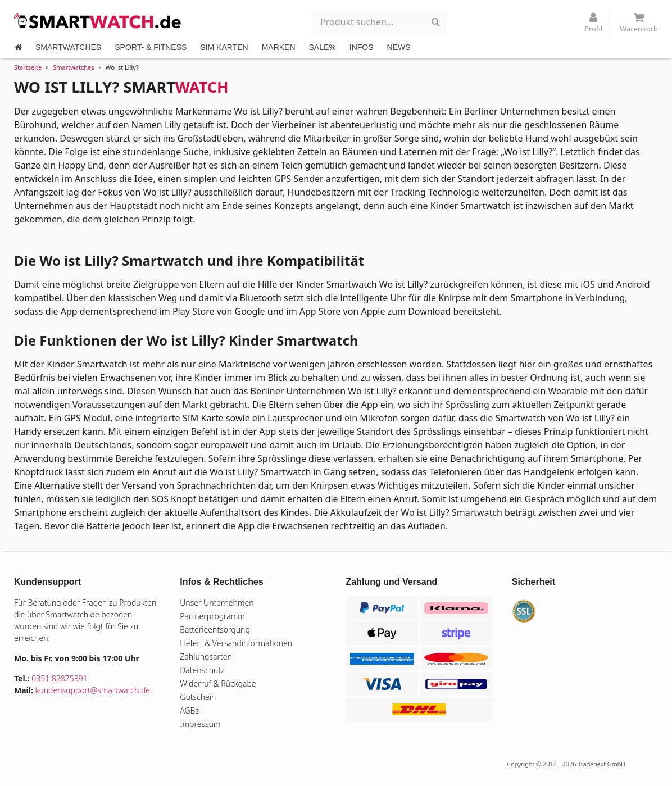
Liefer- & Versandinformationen (236, 643)
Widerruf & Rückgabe (218, 683)
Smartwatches (73, 67)
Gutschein (198, 697)
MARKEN (279, 47)
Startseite (28, 67)
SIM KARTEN (224, 47)
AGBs (189, 710)
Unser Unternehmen (217, 603)
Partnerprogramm (212, 616)
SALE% (323, 47)
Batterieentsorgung (215, 630)
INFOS (362, 47)
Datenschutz (202, 670)
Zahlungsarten (206, 656)
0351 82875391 (60, 678)
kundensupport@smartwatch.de (93, 690)
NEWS (399, 47)
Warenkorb (639, 23)
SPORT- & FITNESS (151, 47)
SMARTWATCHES (68, 47)
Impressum (200, 724)
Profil (593, 23)
